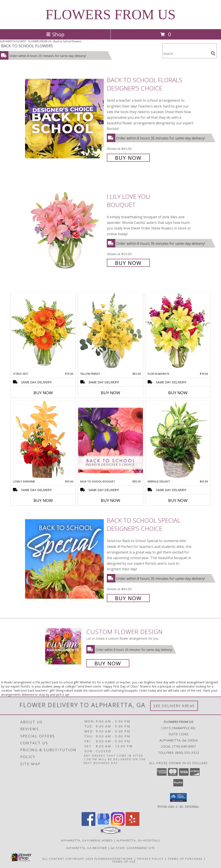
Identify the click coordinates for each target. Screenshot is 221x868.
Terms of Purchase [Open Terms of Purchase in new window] (185, 859)
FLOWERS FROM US (110, 14)
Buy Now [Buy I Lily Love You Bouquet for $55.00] (128, 263)
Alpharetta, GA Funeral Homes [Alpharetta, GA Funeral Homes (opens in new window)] (87, 840)
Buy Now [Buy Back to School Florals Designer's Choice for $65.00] (128, 158)
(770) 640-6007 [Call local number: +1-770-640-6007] (184, 746)
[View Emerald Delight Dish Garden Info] (178, 440)
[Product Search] (186, 53)
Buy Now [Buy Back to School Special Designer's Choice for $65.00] (128, 598)
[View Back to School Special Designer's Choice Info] (65, 559)
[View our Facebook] (88, 825)
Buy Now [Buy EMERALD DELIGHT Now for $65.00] (178, 500)
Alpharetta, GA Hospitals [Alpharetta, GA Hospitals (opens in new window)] (138, 840)
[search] (213, 53)
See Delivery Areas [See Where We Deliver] (174, 706)
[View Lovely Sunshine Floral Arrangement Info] (43, 440)
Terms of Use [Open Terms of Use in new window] (124, 861)
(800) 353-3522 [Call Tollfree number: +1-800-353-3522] (187, 753)
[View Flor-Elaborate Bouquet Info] (178, 332)
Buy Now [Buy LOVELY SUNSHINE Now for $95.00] (43, 500)
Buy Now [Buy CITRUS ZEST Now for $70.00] (43, 393)
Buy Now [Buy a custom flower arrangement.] (108, 663)
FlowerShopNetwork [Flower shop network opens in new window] (114, 859)
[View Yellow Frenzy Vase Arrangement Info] (110, 332)
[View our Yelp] (133, 825)
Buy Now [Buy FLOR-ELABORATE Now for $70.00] (178, 393)
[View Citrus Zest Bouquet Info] (43, 332)
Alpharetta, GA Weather (87, 848)
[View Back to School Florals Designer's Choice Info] (65, 118)
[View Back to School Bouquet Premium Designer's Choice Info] (110, 440)
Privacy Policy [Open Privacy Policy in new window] (150, 859)
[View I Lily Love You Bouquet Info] (65, 229)
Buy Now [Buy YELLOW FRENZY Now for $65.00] (110, 393)
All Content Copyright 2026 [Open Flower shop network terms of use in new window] (68, 859)
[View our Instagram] (118, 825)
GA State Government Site (133, 848)
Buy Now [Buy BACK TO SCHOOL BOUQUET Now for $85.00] (110, 500)
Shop (55, 34)
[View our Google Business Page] (103, 825)
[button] (178, 797)
